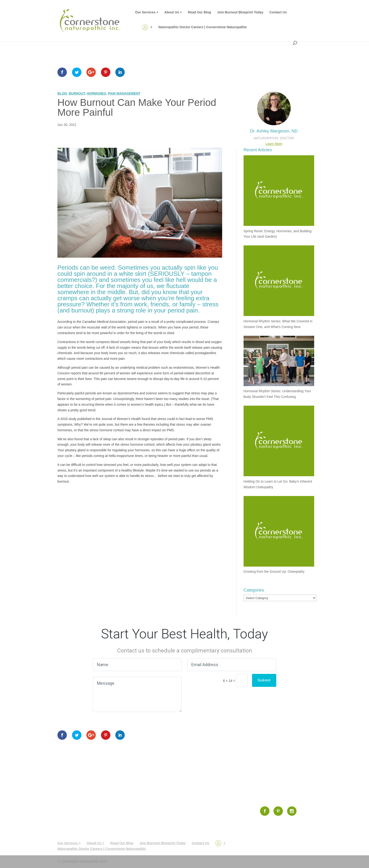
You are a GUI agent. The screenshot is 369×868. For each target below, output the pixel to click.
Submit (264, 680)
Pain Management (124, 93)
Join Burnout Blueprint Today (240, 12)
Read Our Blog (200, 12)
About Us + (173, 12)
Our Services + (147, 12)
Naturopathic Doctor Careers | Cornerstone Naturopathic (203, 27)
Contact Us (278, 12)
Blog (62, 93)
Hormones (96, 93)
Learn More (274, 144)
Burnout (77, 93)
